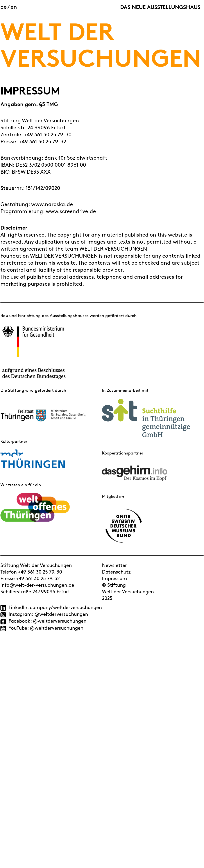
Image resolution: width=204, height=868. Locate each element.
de (4, 6)
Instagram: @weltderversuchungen (48, 614)
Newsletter (114, 565)
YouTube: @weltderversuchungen (46, 628)
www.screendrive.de (71, 211)
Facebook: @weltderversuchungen (47, 621)
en (14, 6)
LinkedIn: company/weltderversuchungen (55, 607)
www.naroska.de (52, 204)
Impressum (115, 578)
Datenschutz (116, 572)
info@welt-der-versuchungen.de (37, 585)
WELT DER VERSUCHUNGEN (101, 43)
